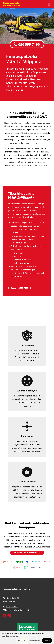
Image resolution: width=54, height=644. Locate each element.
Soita (20, 288)
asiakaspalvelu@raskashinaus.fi (20, 610)
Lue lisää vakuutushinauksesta (27, 553)
